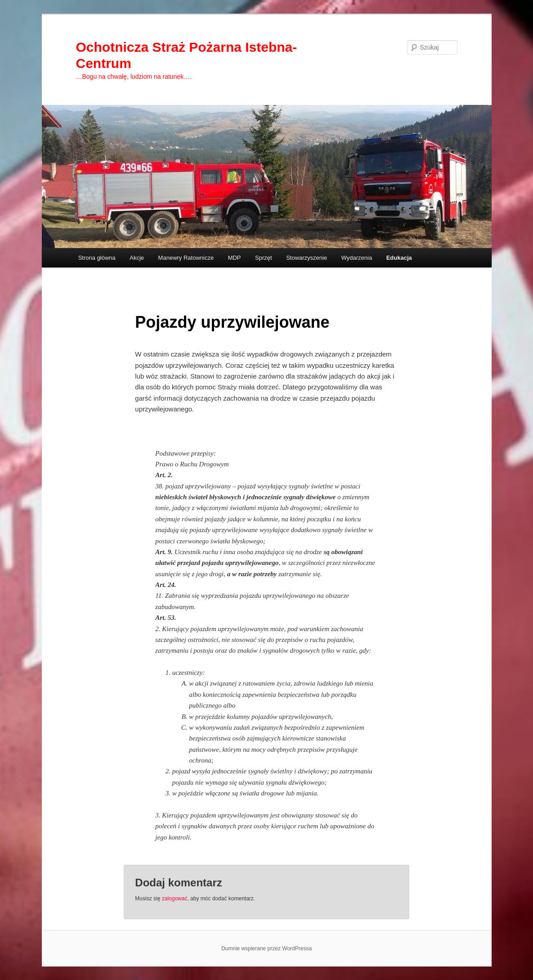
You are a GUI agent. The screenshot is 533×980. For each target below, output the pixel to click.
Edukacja (399, 258)
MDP (235, 258)
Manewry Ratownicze (186, 258)
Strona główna (97, 258)
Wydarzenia (357, 258)
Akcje (137, 258)
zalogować (175, 899)
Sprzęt (264, 258)
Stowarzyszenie (307, 258)
